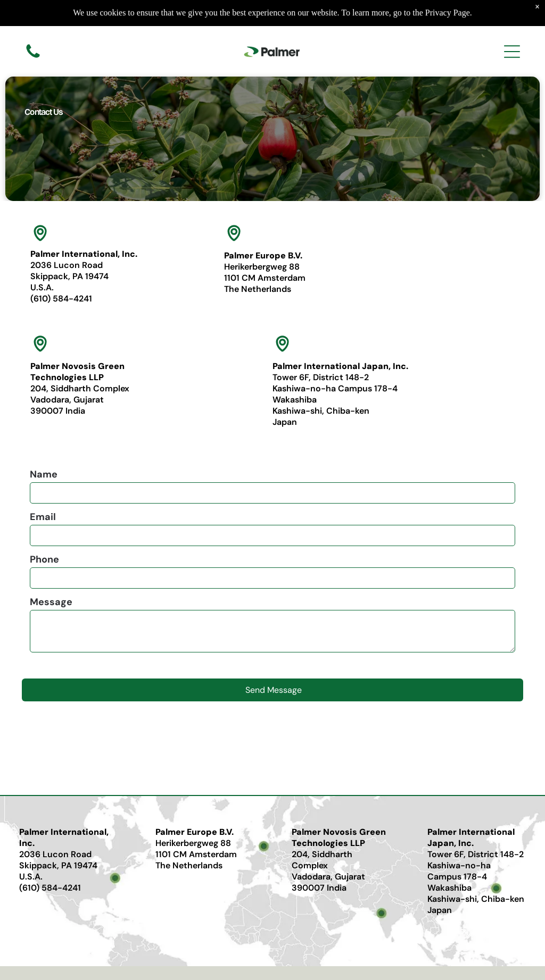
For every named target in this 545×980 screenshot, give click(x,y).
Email (43, 517)
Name (44, 474)
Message (51, 602)
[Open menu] (512, 51)
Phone (44, 559)
